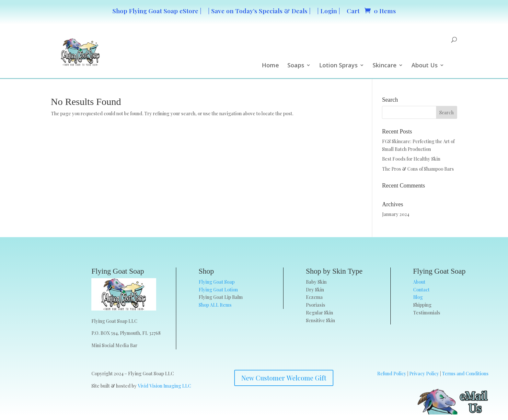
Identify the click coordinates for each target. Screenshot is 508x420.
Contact (421, 290)
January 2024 (396, 214)
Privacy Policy (424, 374)
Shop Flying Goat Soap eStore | (157, 11)
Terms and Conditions (465, 374)
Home (270, 66)
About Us (425, 66)
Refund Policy (392, 374)
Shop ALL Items (215, 305)
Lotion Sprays (338, 66)
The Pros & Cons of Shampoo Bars (418, 169)
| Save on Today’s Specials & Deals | (259, 11)
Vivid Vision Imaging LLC (164, 386)
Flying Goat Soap (217, 282)
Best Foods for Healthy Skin (411, 159)
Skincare (385, 66)
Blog (418, 297)
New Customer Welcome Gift (284, 378)
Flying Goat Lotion (218, 290)
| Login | (329, 11)
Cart (353, 11)
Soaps (296, 66)
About (419, 282)
